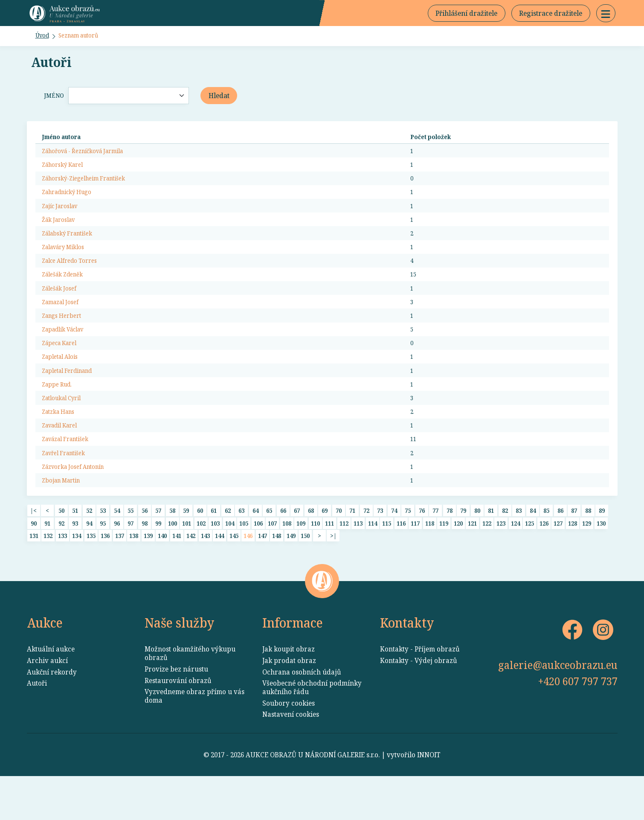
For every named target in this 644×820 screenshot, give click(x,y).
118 (430, 561)
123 (501, 561)
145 (234, 575)
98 (145, 561)
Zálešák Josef (62, 307)
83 (519, 548)
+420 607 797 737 (578, 725)
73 (380, 548)
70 (339, 548)
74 (394, 548)
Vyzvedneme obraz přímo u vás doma (194, 740)
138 (134, 575)
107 (272, 561)
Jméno (52, 101)
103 (215, 561)
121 (472, 561)
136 (105, 575)
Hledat (219, 101)
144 (219, 575)
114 (373, 561)
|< (33, 548)
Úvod (44, 40)
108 (287, 561)
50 (61, 548)
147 (263, 575)
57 (158, 548)
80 (477, 548)
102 (201, 561)
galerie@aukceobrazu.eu (558, 709)
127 (558, 561)
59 (186, 548)
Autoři (37, 727)
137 (120, 575)
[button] (606, 15)
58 (172, 548)
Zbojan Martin (65, 516)
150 (305, 575)
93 (75, 561)
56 (145, 548)
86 (560, 548)
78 (450, 548)
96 (117, 561)
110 (315, 561)
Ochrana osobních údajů (302, 715)
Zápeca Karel (63, 367)
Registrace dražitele (551, 15)
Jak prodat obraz (289, 704)
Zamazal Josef (64, 322)
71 (352, 548)
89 (602, 548)
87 (574, 548)
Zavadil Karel (63, 457)
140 (162, 575)
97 (131, 561)
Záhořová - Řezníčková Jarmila (90, 158)
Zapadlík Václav (67, 352)
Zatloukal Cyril (65, 427)
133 (62, 575)
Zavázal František (70, 471)
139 (148, 575)
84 (533, 548)
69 (325, 548)
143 (205, 575)
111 (329, 561)
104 (230, 561)
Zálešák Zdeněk (66, 292)
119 (444, 561)
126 (544, 561)
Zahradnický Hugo (72, 203)
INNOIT (429, 799)
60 (200, 548)
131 (34, 575)
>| (333, 575)
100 (173, 561)
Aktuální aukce (51, 693)
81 (491, 548)
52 (89, 548)
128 (573, 561)
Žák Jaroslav (61, 233)
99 (158, 561)
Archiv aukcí (47, 704)
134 (77, 575)
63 (241, 548)
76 (422, 548)
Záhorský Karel (66, 173)
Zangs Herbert (65, 337)
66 (283, 548)
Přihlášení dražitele (466, 15)
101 (187, 561)
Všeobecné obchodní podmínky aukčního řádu (312, 731)
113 (358, 561)
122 (487, 561)
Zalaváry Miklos (67, 262)
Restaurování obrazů (178, 724)
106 (258, 561)
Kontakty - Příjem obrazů (420, 693)
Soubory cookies (289, 747)
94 (89, 561)
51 (75, 548)
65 (269, 548)
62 (228, 548)
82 (505, 548)
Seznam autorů (86, 40)
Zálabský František (72, 247)
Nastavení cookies (291, 758)
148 (277, 575)
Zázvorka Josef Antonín (79, 501)
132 (48, 575)
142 (191, 575)
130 (601, 561)
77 (435, 548)
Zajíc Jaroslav (63, 218)
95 (103, 561)
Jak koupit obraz (289, 693)
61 (214, 548)
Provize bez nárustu (176, 713)
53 (103, 548)
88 (588, 548)
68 (311, 548)
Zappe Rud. (59, 412)
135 (91, 575)
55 (131, 548)
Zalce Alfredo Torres (74, 277)
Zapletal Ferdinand (72, 397)
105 (244, 561)
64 (255, 548)
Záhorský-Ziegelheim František (91, 188)
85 (546, 548)
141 (177, 575)
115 (387, 561)
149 (291, 575)
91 (47, 561)
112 (344, 561)
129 (587, 561)
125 (529, 561)
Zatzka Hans (61, 442)
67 (297, 548)
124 (515, 561)
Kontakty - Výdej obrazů (419, 704)
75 (408, 548)
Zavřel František (68, 486)
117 (415, 561)
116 (401, 561)
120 (458, 561)
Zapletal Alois (63, 382)
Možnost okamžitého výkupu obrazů (190, 697)
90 (34, 561)
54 (117, 548)
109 (301, 561)
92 (61, 561)
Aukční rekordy (52, 715)
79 (463, 548)
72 (366, 548)
